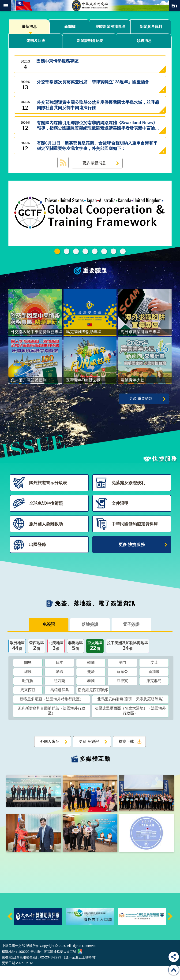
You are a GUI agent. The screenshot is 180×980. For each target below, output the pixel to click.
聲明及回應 (36, 41)
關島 (28, 676)
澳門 (122, 676)
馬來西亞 (28, 703)
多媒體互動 (95, 772)
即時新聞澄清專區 (110, 27)
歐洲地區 (17, 660)
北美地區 (56, 660)
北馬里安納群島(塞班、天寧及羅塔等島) (130, 713)
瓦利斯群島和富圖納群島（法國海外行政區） (52, 724)
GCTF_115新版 (57, 251)
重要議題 (95, 270)
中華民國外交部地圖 (80, 965)
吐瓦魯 (28, 694)
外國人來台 (50, 755)
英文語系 (174, 6)
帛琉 (60, 685)
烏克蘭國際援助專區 (104, 251)
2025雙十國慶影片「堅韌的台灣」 (85, 251)
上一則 (10, 930)
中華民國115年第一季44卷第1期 (67, 251)
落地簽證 (90, 638)
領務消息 (144, 41)
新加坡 (154, 685)
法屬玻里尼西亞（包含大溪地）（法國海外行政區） (130, 724)
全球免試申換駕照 (113, 251)
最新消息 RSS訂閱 (63, 163)
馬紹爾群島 (60, 703)
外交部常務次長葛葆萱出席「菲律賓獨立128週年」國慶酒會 (93, 85)
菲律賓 (122, 694)
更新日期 (8, 977)
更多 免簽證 (89, 755)
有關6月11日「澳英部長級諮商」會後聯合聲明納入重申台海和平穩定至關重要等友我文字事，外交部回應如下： (97, 146)
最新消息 (29, 27)
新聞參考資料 (151, 27)
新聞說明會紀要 (90, 41)
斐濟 (91, 685)
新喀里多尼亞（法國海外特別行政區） (52, 713)
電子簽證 (131, 638)
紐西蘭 (60, 694)
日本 (60, 676)
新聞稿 (70, 27)
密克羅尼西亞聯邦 (93, 703)
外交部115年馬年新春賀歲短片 (76, 251)
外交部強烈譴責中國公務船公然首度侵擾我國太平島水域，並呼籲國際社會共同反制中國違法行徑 (98, 105)
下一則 (170, 930)
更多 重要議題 (141, 412)
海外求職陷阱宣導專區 (95, 251)
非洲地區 (75, 660)
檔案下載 (126, 755)
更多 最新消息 (94, 163)
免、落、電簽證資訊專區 (123, 251)
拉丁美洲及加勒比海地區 (127, 660)
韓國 (91, 676)
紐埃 (28, 685)
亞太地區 (95, 660)
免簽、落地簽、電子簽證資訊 (95, 617)
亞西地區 (37, 660)
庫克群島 (154, 694)
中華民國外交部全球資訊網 (90, 6)
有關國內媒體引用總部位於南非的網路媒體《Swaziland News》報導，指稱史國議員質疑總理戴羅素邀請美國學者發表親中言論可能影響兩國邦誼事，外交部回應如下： (98, 126)
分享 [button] (174, 957)
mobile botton (6, 6)
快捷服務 (165, 473)
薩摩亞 (122, 685)
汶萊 (154, 676)
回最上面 (174, 970)
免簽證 (49, 638)
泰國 (91, 694)
